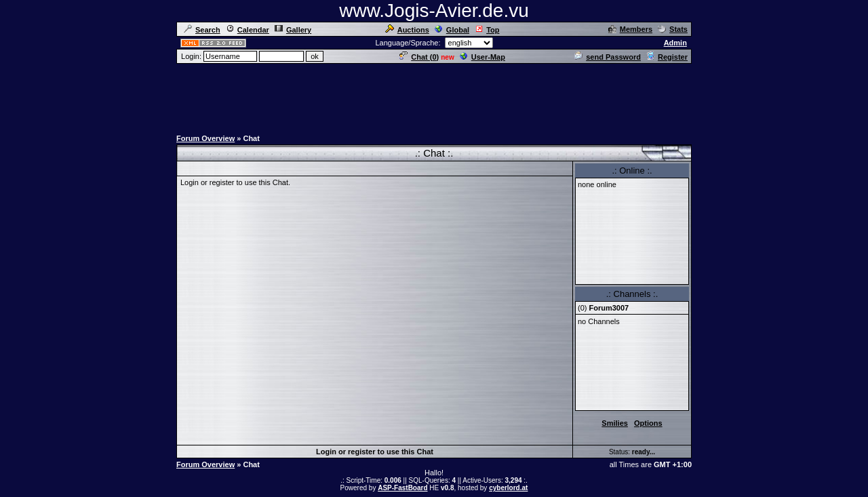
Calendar (248, 30)
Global (452, 30)
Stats (673, 29)
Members (630, 29)
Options (648, 423)
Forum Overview (205, 138)
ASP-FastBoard (402, 488)
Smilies (615, 423)
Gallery (293, 30)
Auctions (407, 30)
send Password (608, 57)
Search (202, 30)
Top (487, 30)
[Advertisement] (434, 96)
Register (667, 57)
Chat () (419, 57)
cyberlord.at (508, 488)
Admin (675, 43)
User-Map (482, 57)
